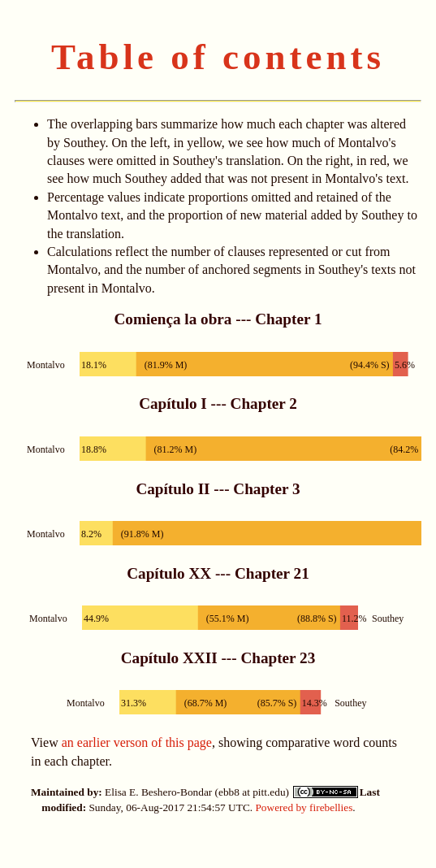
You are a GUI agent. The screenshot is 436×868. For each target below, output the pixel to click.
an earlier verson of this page (137, 742)
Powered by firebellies (304, 807)
